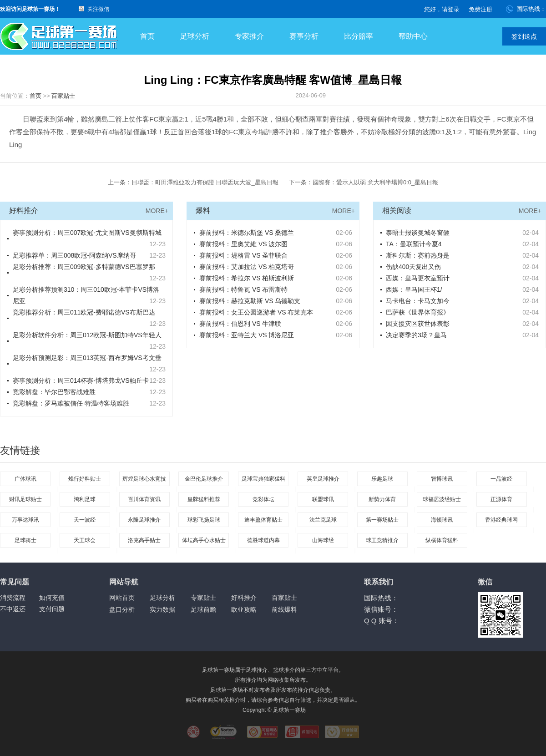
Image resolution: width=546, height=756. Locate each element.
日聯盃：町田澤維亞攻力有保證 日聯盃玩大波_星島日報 (205, 182)
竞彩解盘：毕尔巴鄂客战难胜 (54, 392)
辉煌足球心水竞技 (144, 479)
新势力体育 (382, 499)
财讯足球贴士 (25, 499)
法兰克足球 (323, 520)
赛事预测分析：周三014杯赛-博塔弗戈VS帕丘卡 (81, 381)
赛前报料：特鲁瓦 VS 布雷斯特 (243, 289)
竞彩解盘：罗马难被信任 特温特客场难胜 (71, 403)
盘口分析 (122, 609)
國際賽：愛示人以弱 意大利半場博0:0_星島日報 (375, 182)
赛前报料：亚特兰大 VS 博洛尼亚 (247, 335)
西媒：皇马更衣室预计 (418, 278)
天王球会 (85, 540)
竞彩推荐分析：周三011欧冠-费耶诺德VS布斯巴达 (84, 312)
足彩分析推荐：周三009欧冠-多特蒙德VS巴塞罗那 (84, 267)
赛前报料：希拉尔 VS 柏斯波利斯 (247, 278)
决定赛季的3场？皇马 (416, 335)
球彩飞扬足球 (204, 520)
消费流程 (13, 598)
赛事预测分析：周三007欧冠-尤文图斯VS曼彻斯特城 (87, 233)
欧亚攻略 (244, 609)
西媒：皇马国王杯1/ (414, 289)
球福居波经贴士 (442, 499)
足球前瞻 (203, 609)
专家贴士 (203, 598)
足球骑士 (25, 540)
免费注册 (480, 9)
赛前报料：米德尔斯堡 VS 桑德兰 (247, 233)
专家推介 (249, 36)
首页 (147, 36)
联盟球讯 (323, 499)
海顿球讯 (442, 520)
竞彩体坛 (263, 499)
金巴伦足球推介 (204, 479)
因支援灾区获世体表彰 (418, 324)
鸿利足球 (85, 499)
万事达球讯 (25, 520)
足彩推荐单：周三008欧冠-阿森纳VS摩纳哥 (74, 255)
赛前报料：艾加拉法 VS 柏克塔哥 (247, 267)
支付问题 (52, 609)
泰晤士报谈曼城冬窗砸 (418, 233)
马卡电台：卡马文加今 (418, 301)
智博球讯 (442, 479)
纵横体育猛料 (442, 540)
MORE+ (157, 211)
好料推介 (244, 598)
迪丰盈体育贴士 (263, 520)
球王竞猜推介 (382, 540)
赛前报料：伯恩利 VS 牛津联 (240, 324)
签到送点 (524, 36)
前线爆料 (284, 609)
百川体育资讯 (144, 499)
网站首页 (122, 598)
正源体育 (501, 499)
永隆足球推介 (144, 520)
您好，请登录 (442, 9)
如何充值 (52, 598)
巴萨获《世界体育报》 (418, 312)
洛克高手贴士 (144, 540)
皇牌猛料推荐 (204, 499)
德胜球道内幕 (263, 540)
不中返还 (13, 609)
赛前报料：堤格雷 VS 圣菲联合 (243, 255)
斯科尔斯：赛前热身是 (418, 255)
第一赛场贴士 (382, 520)
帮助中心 (413, 36)
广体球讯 (25, 479)
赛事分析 (304, 36)
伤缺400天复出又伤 (413, 267)
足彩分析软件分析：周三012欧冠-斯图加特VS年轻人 (87, 335)
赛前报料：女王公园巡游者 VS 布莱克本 (256, 312)
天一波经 (85, 520)
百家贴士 (63, 96)
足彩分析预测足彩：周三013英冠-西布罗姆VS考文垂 (87, 358)
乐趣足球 (382, 479)
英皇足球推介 (323, 479)
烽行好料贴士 (85, 479)
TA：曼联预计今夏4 (414, 244)
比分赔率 (359, 36)
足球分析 (195, 36)
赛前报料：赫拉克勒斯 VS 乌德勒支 (250, 301)
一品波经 (501, 479)
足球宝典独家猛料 (263, 479)
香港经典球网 (501, 520)
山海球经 (323, 540)
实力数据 (162, 609)
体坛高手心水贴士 (204, 540)
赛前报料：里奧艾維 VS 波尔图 (243, 244)
